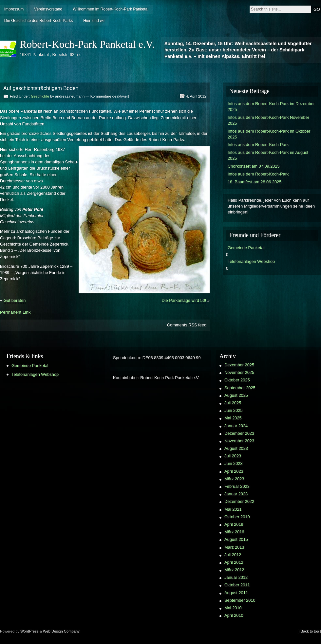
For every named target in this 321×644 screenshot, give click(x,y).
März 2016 (234, 532)
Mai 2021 (233, 509)
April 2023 (234, 471)
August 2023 (236, 448)
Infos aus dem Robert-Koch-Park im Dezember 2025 (271, 107)
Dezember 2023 (239, 433)
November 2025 (239, 372)
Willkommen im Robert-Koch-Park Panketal (111, 9)
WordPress (29, 631)
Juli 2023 (233, 456)
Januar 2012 (236, 577)
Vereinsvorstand (48, 9)
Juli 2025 (233, 403)
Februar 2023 (237, 486)
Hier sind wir (94, 21)
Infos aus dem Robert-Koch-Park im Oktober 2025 (269, 134)
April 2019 (234, 524)
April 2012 (234, 562)
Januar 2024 (236, 426)
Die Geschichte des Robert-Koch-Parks (38, 21)
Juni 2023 (234, 463)
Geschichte (40, 96)
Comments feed (187, 325)
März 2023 (234, 479)
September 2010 (240, 600)
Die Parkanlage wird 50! (184, 300)
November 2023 (239, 441)
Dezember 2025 (239, 365)
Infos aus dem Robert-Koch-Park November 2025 (268, 120)
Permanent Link (15, 312)
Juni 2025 (234, 410)
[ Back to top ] (310, 631)
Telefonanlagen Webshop (251, 261)
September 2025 (240, 388)
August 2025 (236, 395)
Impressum (14, 9)
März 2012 (234, 570)
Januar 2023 (236, 494)
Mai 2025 (233, 418)
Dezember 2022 (239, 501)
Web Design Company (61, 631)
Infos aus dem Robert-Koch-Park (258, 145)
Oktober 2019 (237, 517)
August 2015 (236, 539)
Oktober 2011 (237, 585)
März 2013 (234, 547)
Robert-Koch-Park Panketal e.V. (87, 44)
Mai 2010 (233, 608)
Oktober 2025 (237, 380)
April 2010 (234, 615)
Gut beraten (15, 300)
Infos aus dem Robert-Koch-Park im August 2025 (268, 155)
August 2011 (236, 593)
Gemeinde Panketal (246, 248)
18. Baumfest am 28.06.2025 (255, 182)
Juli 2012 (233, 555)
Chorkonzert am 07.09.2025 (254, 166)
